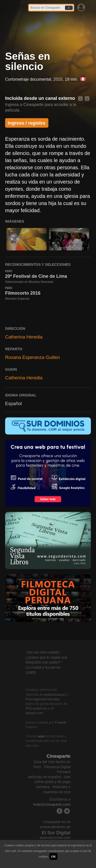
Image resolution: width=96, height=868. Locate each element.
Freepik (60, 722)
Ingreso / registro (26, 123)
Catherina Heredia (24, 337)
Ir (69, 8)
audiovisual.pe (55, 695)
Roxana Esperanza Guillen (33, 357)
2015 (58, 79)
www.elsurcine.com (55, 838)
